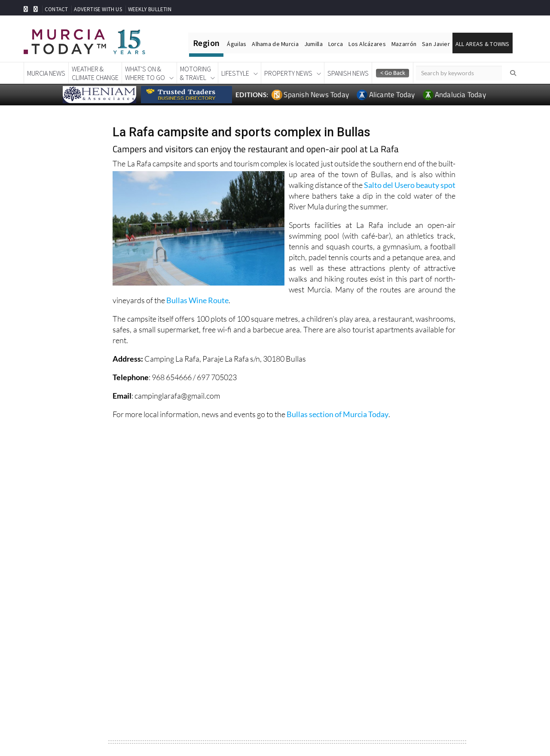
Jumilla (313, 44)
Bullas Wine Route (197, 300)
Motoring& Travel (196, 73)
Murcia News (46, 73)
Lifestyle (235, 73)
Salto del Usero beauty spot (410, 185)
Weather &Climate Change (95, 73)
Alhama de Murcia (275, 44)
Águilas (237, 44)
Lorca (336, 44)
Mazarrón (404, 44)
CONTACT (56, 9)
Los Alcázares (367, 44)
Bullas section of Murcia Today (338, 414)
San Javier (436, 44)
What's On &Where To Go (145, 73)
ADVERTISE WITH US (98, 9)
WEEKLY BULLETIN (150, 9)
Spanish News (348, 73)
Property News (288, 73)
